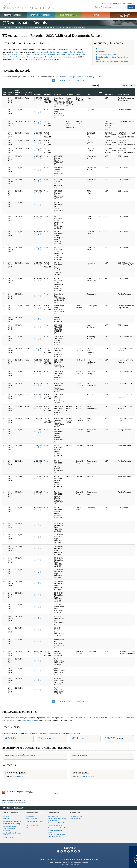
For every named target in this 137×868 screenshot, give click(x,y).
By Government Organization (13, 821)
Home (5, 27)
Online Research (11, 813)
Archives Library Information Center (12, 834)
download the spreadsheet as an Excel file (77, 77)
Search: (95, 85)
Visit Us (96, 15)
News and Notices (76, 816)
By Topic (6, 816)
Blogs (75, 851)
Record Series (123, 94)
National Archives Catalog (12, 824)
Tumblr (68, 851)
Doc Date (37, 94)
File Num (58, 94)
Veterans (29, 828)
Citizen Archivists (106, 3)
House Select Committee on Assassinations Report (112, 58)
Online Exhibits (8, 837)
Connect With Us (69, 848)
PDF (36, 100)
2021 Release (79, 738)
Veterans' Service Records (41, 15)
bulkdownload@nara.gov (31, 720)
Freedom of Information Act (74, 859)
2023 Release (45, 738)
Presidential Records (10, 826)
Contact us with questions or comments (14, 803)
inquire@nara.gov (16, 776)
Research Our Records (14, 15)
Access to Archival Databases (9, 830)
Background (101, 51)
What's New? (76, 813)
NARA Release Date (18, 92)
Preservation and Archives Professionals (34, 822)
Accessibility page (53, 793)
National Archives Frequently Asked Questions (57, 819)
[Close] (134, 848)
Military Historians (31, 819)
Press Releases (80, 755)
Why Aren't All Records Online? (55, 831)
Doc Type (47, 94)
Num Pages (101, 93)
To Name (70, 94)
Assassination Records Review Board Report (112, 62)
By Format (7, 819)
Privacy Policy (60, 859)
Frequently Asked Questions (20, 755)
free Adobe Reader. (26, 791)
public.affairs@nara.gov (85, 776)
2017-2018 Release (115, 738)
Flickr (79, 851)
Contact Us (131, 3)
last (83, 81)
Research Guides (55, 813)
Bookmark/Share (120, 3)
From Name (78, 93)
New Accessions (76, 819)
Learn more (118, 864)
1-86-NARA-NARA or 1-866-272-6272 (69, 865)
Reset (132, 85)
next (78, 81)
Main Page (100, 49)
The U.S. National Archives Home (29, 6)
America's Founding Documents (123, 15)
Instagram (65, 851)
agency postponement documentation (49, 733)
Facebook (58, 851)
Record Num (11, 93)
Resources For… (32, 813)
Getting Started (53, 816)
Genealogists (30, 816)
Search (131, 7)
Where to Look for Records (57, 828)
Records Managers (32, 825)
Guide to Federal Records (56, 823)
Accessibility (51, 859)
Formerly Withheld (29, 93)
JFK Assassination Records (33, 27)
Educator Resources (68, 15)
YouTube (72, 851)
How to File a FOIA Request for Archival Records (57, 836)
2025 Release (12, 738)
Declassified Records (55, 825)
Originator (109, 94)
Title (88, 94)
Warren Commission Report (106, 54)
